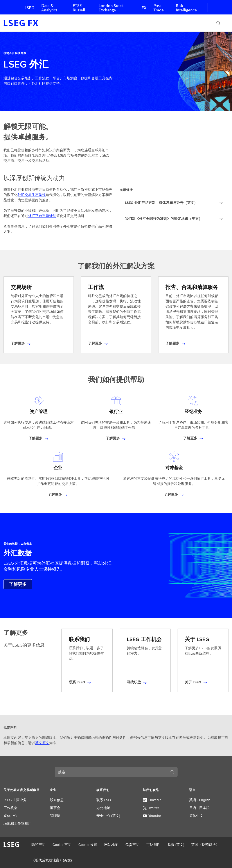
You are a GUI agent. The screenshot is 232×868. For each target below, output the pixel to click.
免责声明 (132, 845)
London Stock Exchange (111, 8)
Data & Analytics (49, 8)
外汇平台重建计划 (42, 216)
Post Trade (159, 8)
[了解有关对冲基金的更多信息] (174, 494)
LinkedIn (152, 800)
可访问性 (153, 845)
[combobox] (111, 772)
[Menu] (226, 23)
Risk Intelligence (186, 8)
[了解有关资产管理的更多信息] (39, 438)
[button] (23, 790)
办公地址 (103, 808)
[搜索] (218, 23)
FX (144, 8)
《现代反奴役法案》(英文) (52, 860)
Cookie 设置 (88, 845)
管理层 (55, 816)
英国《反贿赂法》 (205, 845)
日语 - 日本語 (199, 808)
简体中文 (196, 816)
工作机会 (11, 808)
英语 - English (200, 800)
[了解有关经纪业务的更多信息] (193, 438)
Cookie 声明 (62, 845)
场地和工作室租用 (18, 824)
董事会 (55, 808)
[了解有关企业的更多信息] (58, 494)
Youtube (152, 816)
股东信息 (57, 800)
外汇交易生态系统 (32, 195)
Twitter (151, 808)
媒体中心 (11, 816)
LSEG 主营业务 (15, 800)
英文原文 (42, 743)
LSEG (29, 8)
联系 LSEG (104, 800)
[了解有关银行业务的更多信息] (116, 438)
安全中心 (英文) (108, 816)
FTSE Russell (79, 8)
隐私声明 (38, 845)
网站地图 (111, 845)
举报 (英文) (176, 845)
